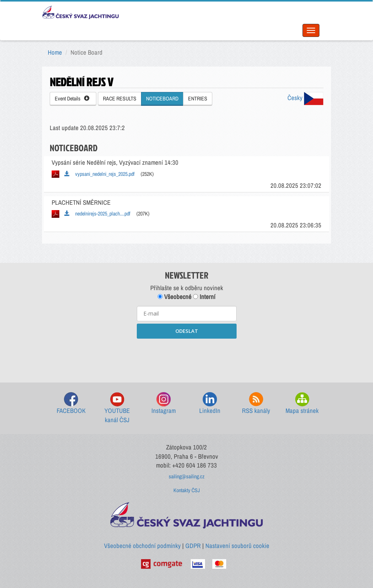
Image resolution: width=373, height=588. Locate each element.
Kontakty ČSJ (187, 490)
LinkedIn (210, 403)
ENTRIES (198, 99)
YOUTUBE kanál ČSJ (117, 408)
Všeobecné (175, 297)
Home (55, 52)
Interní (204, 297)
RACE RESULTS (120, 99)
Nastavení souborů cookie (237, 546)
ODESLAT (187, 331)
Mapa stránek (302, 403)
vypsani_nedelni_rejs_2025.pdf (99, 174)
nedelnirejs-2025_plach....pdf (97, 214)
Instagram (164, 403)
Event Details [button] (72, 99)
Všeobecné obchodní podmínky (142, 546)
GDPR (193, 546)
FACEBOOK (71, 403)
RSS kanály (256, 403)
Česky (305, 98)
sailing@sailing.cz (187, 476)
